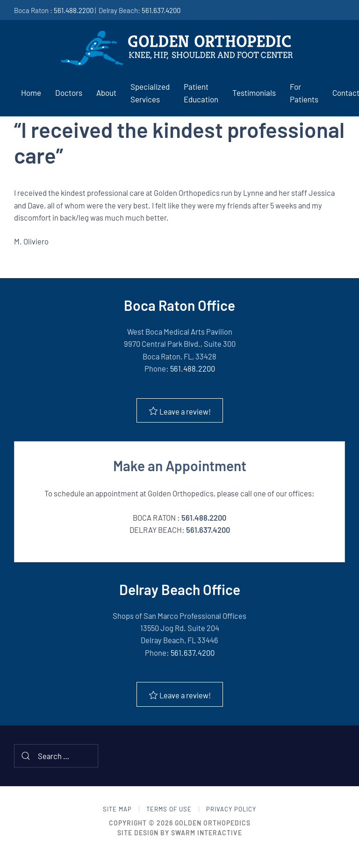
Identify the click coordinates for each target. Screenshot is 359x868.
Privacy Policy (231, 809)
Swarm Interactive (207, 833)
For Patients (304, 93)
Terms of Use (169, 809)
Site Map (117, 809)
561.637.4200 (161, 10)
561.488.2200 (74, 10)
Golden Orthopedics (213, 823)
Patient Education (201, 93)
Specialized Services (150, 93)
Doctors (69, 93)
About (106, 93)
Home (31, 93)
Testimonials (254, 93)
